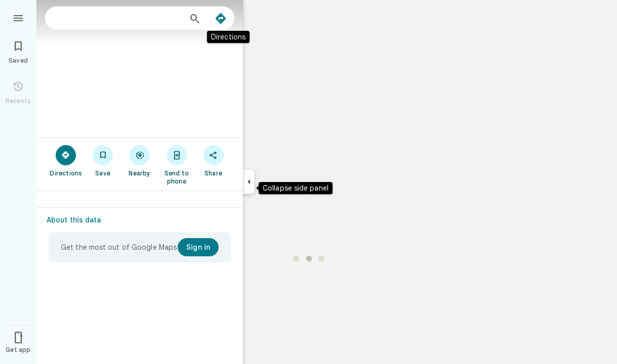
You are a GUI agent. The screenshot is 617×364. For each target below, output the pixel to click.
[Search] (195, 20)
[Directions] (221, 19)
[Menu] (18, 17)
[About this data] (78, 220)
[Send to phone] (176, 164)
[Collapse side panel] (249, 182)
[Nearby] (140, 160)
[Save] (103, 160)
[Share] (213, 160)
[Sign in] (198, 247)
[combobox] (119, 18)
